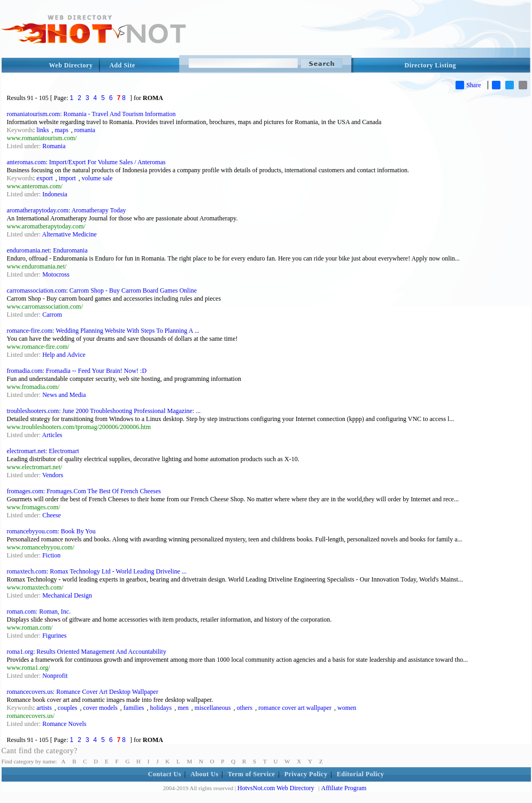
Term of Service (251, 774)
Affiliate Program (344, 788)
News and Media (64, 395)
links (43, 130)
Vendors (53, 475)
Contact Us (165, 774)
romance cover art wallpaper (295, 708)
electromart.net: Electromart (43, 451)
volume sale (97, 178)
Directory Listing (431, 65)
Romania (54, 146)
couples (68, 708)
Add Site (122, 65)
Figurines (54, 636)
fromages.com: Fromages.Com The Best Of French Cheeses (84, 491)
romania (85, 130)
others (245, 708)
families (134, 708)
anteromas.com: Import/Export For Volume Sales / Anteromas (86, 162)
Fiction (51, 555)
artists (44, 708)
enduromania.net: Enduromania (47, 250)
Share (468, 85)
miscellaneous (213, 708)
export (45, 178)
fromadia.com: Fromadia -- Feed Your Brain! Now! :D (77, 371)
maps (62, 130)
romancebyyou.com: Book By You (51, 531)
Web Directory (71, 65)
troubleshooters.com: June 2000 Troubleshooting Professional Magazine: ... (104, 411)
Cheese (52, 515)
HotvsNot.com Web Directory (276, 788)
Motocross (56, 274)
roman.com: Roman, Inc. (39, 611)
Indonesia (55, 194)
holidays (161, 708)
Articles (52, 435)
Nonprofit (55, 676)
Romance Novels (64, 724)
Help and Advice (64, 355)
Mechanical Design (67, 595)
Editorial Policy (360, 774)
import (67, 178)
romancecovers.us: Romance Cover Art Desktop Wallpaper (83, 692)
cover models (101, 708)
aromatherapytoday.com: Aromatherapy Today (67, 210)
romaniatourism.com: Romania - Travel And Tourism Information (91, 114)
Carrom (52, 315)
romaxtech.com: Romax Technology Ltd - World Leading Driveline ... (97, 571)
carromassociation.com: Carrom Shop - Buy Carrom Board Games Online (102, 290)
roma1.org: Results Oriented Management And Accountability (87, 652)
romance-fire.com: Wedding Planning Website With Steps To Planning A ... (103, 331)
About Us (204, 774)
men (183, 708)
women (347, 708)
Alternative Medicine (70, 234)
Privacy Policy (306, 774)
